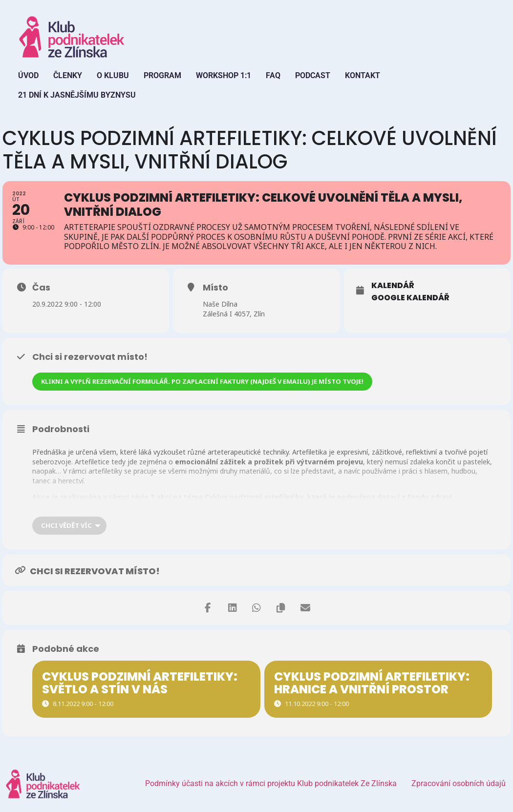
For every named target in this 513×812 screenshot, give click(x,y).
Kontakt (363, 75)
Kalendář (393, 286)
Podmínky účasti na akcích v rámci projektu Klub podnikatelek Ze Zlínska (271, 783)
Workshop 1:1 (224, 75)
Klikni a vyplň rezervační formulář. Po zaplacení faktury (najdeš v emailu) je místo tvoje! (202, 381)
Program (162, 75)
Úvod (28, 75)
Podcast (313, 75)
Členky (68, 75)
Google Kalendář (410, 298)
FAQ (273, 75)
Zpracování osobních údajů (459, 783)
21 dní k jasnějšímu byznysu (77, 95)
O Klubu (113, 75)
